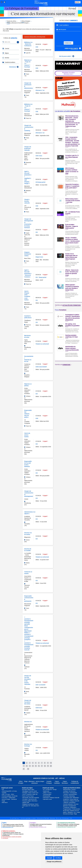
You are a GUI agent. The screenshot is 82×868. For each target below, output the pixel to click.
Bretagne (25, 793)
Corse (24, 794)
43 (28, 769)
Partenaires (52, 818)
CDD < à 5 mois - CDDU (8, 794)
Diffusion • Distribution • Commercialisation (69, 803)
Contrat (6, 48)
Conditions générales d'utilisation (28, 818)
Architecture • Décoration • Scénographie (70, 792)
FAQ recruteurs (66, 818)
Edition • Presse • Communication (48, 793)
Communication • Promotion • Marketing (70, 795)
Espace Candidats (57, 782)
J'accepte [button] (49, 858)
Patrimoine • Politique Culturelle (51, 798)
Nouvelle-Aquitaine (34, 798)
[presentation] (67, 36)
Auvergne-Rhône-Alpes (28, 789)
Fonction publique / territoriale (10, 796)
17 (42, 766)
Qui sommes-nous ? (15, 818)
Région (6, 53)
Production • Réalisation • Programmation (70, 808)
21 (24, 769)
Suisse (37, 804)
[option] (68, 336)
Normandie (25, 798)
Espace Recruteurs (65, 782)
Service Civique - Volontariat (9, 799)
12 (27, 766)
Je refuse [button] (58, 858)
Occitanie (25, 799)
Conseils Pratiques (49, 782)
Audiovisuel (46, 791)
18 (45, 766)
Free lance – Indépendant (9, 798)
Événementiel (47, 796)
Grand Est (29, 794)
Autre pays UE (26, 806)
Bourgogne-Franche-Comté (30, 791)
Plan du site (59, 818)
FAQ (71, 818)
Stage (3, 801)
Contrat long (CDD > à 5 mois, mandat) (9, 792)
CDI (3, 789)
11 (24, 766)
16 (39, 766)
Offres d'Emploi (21, 782)
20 (51, 766)
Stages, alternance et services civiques (18, 23)
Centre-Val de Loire (33, 793)
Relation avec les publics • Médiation (71, 811)
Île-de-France (30, 796)
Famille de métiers (9, 62)
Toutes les (68, 305)
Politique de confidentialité (75, 782)
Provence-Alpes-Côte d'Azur (30, 801)
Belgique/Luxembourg (28, 804)
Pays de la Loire (32, 799)
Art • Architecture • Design (50, 789)
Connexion (68, 43)
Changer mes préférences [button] (54, 862)
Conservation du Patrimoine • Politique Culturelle (71, 800)
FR (77, 2)
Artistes (66, 794)
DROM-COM (26, 802)
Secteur (6, 58)
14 (33, 766)
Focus (61, 310)
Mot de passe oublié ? (67, 56)
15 (36, 766)
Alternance (5, 802)
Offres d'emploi (26, 21)
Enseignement (72, 806)
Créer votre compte (73, 48)
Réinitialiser (14, 67)
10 (51, 763)
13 (30, 766)
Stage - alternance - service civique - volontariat (34, 782)
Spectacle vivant (47, 799)
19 (48, 766)
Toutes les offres (12, 21)
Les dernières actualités (68, 111)
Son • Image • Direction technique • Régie (72, 813)
